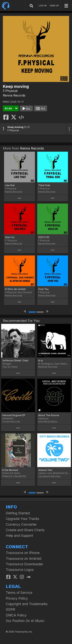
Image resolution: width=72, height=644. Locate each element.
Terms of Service (19, 593)
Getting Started (18, 513)
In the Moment (10, 470)
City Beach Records (49, 476)
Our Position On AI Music (25, 621)
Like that (10, 185)
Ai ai (41, 360)
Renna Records (14, 95)
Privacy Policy (17, 598)
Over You (43, 289)
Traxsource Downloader (24, 564)
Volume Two (45, 470)
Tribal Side (44, 185)
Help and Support (19, 536)
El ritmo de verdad (15, 289)
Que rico (10, 237)
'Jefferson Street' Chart (15, 360)
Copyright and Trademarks (27, 604)
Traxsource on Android (24, 558)
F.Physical (10, 91)
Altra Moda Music (48, 422)
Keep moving (15, 127)
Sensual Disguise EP (14, 415)
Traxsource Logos (20, 570)
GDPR (10, 609)
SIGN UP (54, 6)
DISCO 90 (44, 237)
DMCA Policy (16, 615)
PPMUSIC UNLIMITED (14, 476)
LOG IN (43, 6)
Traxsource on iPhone (23, 553)
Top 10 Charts (10, 367)
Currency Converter (21, 524)
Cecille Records (11, 422)
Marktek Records (48, 367)
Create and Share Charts (25, 530)
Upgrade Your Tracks (22, 519)
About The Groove (49, 415)
